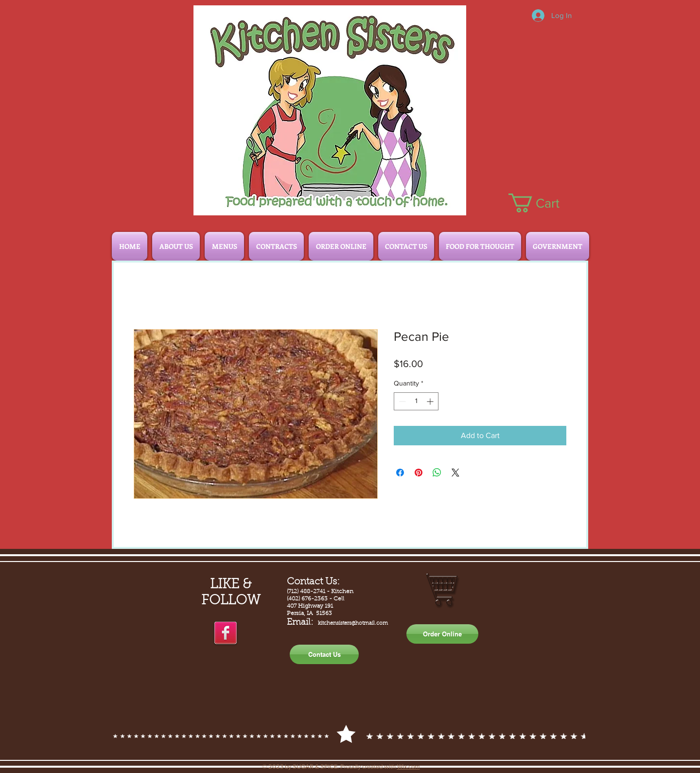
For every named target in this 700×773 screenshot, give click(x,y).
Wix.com (409, 766)
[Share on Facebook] (400, 473)
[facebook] (226, 633)
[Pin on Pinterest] (419, 473)
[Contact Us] (324, 654)
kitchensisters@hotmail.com (353, 624)
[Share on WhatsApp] (437, 473)
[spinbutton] (416, 401)
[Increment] (431, 401)
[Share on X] (455, 473)
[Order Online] (442, 634)
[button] (544, 203)
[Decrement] (401, 401)
